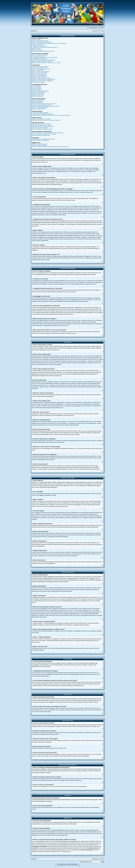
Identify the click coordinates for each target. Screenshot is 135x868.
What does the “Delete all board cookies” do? (43, 51)
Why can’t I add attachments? (40, 76)
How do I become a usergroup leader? (42, 105)
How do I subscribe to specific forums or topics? (44, 134)
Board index (34, 31)
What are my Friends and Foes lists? (41, 119)
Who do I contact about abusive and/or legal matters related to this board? (51, 147)
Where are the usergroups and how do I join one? (45, 104)
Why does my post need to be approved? (42, 81)
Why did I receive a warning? (39, 77)
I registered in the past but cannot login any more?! (45, 47)
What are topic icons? (38, 96)
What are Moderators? (38, 101)
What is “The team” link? (38, 109)
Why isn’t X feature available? (40, 145)
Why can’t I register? (37, 50)
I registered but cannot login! (39, 46)
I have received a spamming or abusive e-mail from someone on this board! (51, 115)
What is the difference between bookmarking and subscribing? (48, 133)
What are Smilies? (37, 88)
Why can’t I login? (37, 39)
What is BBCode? (37, 86)
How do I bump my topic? (38, 82)
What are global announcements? (41, 91)
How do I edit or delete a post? (40, 68)
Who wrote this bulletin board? (40, 144)
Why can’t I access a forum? (39, 74)
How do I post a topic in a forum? (40, 66)
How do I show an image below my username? (44, 60)
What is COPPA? (36, 49)
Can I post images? (37, 90)
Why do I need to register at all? (40, 41)
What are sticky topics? (38, 94)
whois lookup (75, 843)
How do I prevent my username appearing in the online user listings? (49, 43)
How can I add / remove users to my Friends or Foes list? (46, 120)
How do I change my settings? (40, 55)
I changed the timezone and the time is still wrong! (45, 58)
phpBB (62, 865)
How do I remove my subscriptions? (41, 135)
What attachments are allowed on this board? (43, 139)
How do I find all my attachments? (41, 140)
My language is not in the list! (39, 59)
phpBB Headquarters (73, 864)
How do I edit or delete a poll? (40, 73)
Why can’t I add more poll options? (41, 72)
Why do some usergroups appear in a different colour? (46, 106)
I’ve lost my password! (38, 45)
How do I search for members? (40, 128)
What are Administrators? (38, 100)
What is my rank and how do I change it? (42, 61)
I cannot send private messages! (40, 113)
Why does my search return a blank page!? (43, 127)
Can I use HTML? (37, 87)
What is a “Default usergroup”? (40, 108)
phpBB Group (77, 822)
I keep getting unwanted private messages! (43, 114)
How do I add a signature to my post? (41, 69)
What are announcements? (39, 92)
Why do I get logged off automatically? (42, 42)
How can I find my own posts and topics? (42, 129)
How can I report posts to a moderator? (42, 78)
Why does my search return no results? (42, 125)
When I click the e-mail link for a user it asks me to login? (46, 63)
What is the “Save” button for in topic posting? (44, 79)
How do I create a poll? (38, 70)
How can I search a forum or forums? (41, 124)
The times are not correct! (39, 56)
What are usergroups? (38, 103)
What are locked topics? (38, 95)
